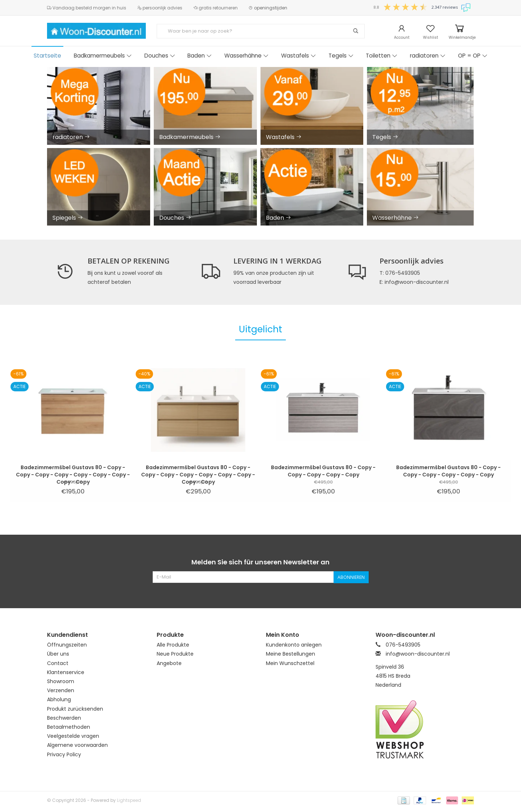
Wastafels (298, 56)
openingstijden (268, 8)
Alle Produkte (173, 645)
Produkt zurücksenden (75, 709)
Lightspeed (129, 800)
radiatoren (428, 56)
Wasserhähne (246, 56)
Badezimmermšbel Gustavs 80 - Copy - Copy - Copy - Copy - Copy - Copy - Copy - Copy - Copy (73, 471)
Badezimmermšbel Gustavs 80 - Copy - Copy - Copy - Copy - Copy (323, 471)
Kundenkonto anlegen (294, 645)
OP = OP (473, 56)
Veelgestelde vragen (73, 736)
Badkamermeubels (103, 56)
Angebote (169, 663)
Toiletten (382, 56)
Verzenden (61, 690)
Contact (58, 663)
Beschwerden (64, 718)
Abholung (59, 699)
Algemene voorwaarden (77, 745)
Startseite (47, 56)
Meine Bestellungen (291, 654)
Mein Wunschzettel (290, 663)
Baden (200, 56)
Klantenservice (66, 672)
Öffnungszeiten (67, 645)
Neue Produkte (175, 654)
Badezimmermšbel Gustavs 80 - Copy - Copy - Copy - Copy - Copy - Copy (448, 471)
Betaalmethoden (69, 727)
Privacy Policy (64, 754)
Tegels (341, 56)
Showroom (61, 681)
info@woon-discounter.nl (418, 654)
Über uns (58, 654)
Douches (160, 56)
